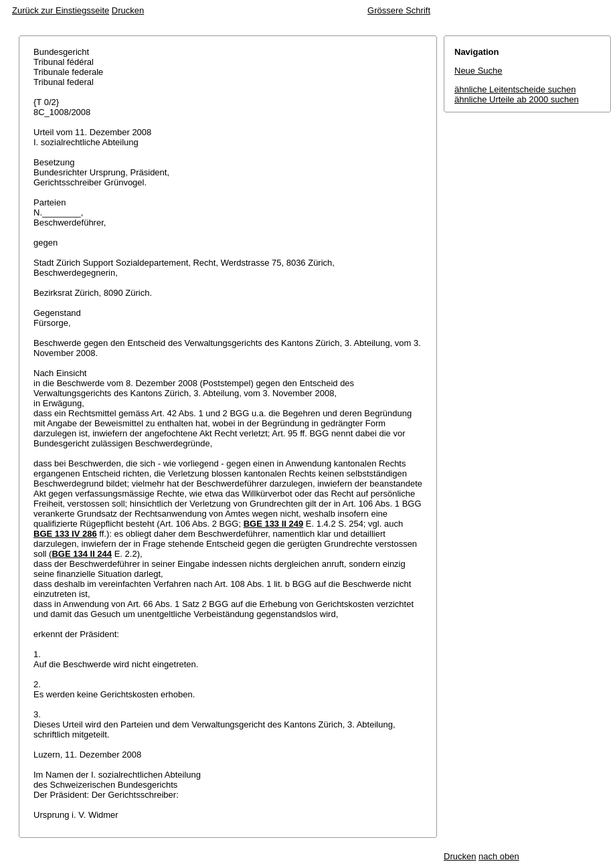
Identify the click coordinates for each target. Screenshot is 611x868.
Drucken (128, 10)
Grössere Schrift (399, 10)
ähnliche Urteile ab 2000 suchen (517, 99)
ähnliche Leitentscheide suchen (515, 89)
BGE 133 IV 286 (65, 534)
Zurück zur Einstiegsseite (61, 10)
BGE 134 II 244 (82, 554)
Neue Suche (478, 71)
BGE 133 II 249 (274, 524)
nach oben (499, 856)
